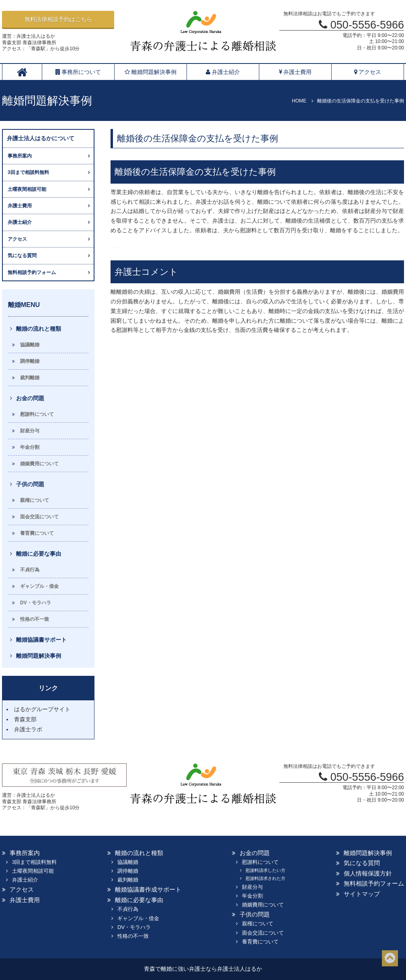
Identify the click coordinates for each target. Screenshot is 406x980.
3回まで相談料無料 (28, 172)
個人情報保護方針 (368, 873)
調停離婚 (30, 361)
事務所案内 (20, 156)
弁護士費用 (295, 72)
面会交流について (39, 517)
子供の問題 (30, 484)
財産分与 (30, 431)
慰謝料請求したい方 (266, 870)
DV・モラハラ (36, 603)
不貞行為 (30, 570)
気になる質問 (22, 256)
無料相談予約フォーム (32, 272)
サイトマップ (362, 894)
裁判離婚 (30, 378)
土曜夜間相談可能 (27, 189)
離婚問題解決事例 (151, 72)
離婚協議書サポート (41, 640)
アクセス (368, 72)
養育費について (37, 533)
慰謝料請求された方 (266, 878)
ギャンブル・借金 (39, 586)
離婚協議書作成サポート (148, 889)
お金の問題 (30, 398)
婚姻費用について (39, 464)
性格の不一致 (35, 619)
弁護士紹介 (223, 72)
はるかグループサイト (42, 709)
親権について (35, 500)
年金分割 (30, 447)
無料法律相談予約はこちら (58, 19)
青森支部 (25, 719)
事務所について (78, 72)
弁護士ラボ (28, 729)
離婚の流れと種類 (39, 329)
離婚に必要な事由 (39, 554)
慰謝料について (37, 414)
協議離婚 (30, 345)
